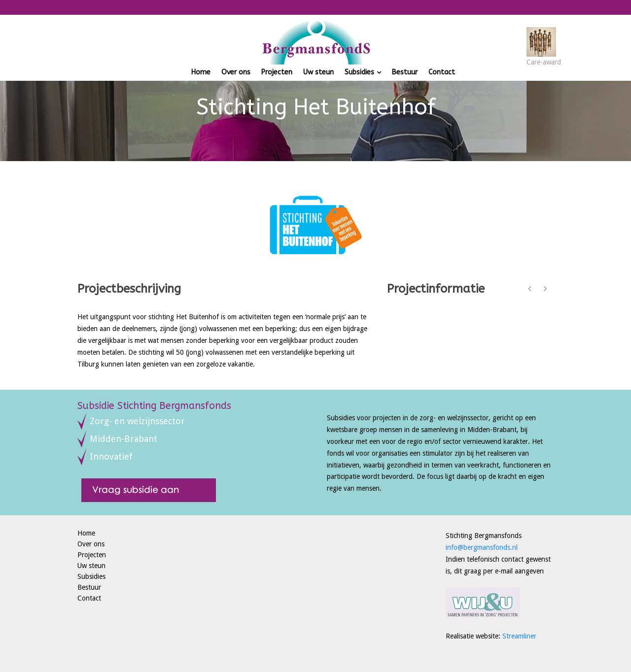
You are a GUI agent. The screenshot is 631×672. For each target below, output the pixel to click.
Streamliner (519, 636)
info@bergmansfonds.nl (482, 547)
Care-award (544, 62)
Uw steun (318, 72)
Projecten (277, 72)
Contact (442, 72)
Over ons (236, 72)
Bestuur (405, 72)
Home (201, 72)
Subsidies (359, 72)
